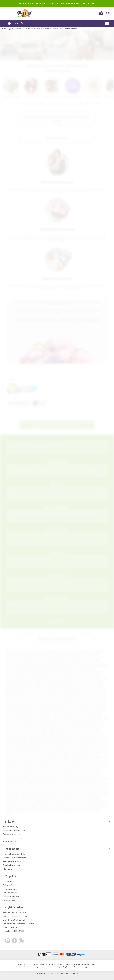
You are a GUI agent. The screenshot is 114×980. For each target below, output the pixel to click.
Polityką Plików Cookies (85, 964)
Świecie (80, 732)
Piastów (18, 788)
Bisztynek (58, 680)
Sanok (75, 725)
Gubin (102, 694)
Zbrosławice (20, 811)
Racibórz (28, 669)
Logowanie (8, 881)
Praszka (25, 790)
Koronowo (86, 767)
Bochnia (91, 680)
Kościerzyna (63, 701)
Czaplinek (10, 687)
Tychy (47, 655)
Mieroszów (46, 776)
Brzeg (57, 683)
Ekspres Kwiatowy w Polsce (15, 854)
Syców (71, 799)
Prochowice (35, 790)
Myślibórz (51, 711)
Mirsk (20, 778)
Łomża (34, 664)
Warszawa (10, 650)
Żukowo (98, 811)
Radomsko (10, 673)
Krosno (27, 673)
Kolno (20, 767)
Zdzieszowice (62, 741)
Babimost (73, 743)
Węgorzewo (35, 736)
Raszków (38, 792)
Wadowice (17, 736)
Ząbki (67, 739)
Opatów (73, 715)
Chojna (38, 685)
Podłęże (10, 720)
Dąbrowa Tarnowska (80, 687)
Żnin (90, 741)
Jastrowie (58, 762)
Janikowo (49, 762)
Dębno (9, 690)
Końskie (34, 701)
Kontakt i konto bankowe (14, 861)
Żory (40, 664)
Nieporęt (42, 713)
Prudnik (59, 720)
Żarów (73, 811)
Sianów (48, 795)
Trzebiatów (53, 734)
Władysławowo (66, 736)
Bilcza (57, 746)
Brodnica (50, 683)
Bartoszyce (89, 678)
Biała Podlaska (59, 666)
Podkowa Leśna (102, 718)
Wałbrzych (10, 657)
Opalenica (78, 783)
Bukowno (44, 750)
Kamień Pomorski (87, 697)
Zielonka (83, 741)
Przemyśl (47, 666)
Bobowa (82, 680)
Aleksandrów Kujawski (39, 743)
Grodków (50, 760)
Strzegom (10, 799)
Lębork (96, 704)
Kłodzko (104, 699)
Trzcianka (49, 804)
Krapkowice (19, 704)
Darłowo (20, 755)
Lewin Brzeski (58, 771)
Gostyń (104, 757)
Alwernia (42, 678)
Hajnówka (89, 760)
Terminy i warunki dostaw (14, 830)
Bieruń (41, 746)
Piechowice (57, 718)
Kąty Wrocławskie (51, 699)
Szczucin (21, 802)
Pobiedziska (67, 788)
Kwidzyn (81, 704)
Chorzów (40, 657)
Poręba (9, 790)
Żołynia (89, 811)
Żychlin (9, 814)
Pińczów (35, 788)
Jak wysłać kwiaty (11, 827)
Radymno (16, 792)
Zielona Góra (18, 655)
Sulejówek (37, 799)
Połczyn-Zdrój (90, 788)
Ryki (98, 792)
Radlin (8, 792)
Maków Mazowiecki (44, 708)
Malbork (97, 676)
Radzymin (67, 722)
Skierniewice (24, 671)
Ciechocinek (80, 685)
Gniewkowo (43, 757)
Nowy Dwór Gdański (88, 781)
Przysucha (11, 722)
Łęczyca (91, 774)
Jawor (67, 762)
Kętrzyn (87, 699)
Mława (27, 778)
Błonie (74, 680)
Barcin (100, 743)
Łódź (43, 650)
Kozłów (9, 704)
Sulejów (52, 732)
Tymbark (99, 804)
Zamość (26, 664)
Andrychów (52, 678)
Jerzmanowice (49, 697)
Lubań (8, 774)
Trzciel (44, 734)
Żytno (17, 743)
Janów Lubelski (12, 697)
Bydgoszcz (60, 650)
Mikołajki (22, 711)
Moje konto (58, 876)
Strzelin (19, 799)
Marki (68, 708)
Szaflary (78, 799)
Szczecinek (87, 673)
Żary (25, 678)
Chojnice (79, 676)
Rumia (81, 669)
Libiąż (75, 771)
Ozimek (38, 718)
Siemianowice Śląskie (74, 659)
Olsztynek (68, 783)
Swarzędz (62, 799)
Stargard (96, 659)
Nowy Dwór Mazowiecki (64, 713)
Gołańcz (76, 757)
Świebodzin (70, 732)
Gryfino (95, 694)
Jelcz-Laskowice (86, 762)
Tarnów (31, 657)
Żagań (66, 811)
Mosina (49, 778)
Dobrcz (28, 755)
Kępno (77, 764)
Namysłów (100, 711)
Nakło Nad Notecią (100, 778)
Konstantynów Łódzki (58, 767)
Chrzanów (56, 685)
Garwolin (85, 755)
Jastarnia (38, 697)
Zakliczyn (70, 809)
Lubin (67, 662)
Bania (72, 678)
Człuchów (46, 687)
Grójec (59, 760)
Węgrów (61, 807)
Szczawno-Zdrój (91, 732)
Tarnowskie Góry (93, 664)
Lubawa (26, 774)
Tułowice (73, 734)
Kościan (96, 767)
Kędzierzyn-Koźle (35, 666)
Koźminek (39, 769)
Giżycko (39, 692)
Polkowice (49, 720)
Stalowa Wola (20, 666)
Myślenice (41, 711)
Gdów (31, 692)
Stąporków (61, 729)
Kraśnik (29, 704)
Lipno (36, 706)
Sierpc (76, 795)
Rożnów (16, 725)
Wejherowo (90, 669)
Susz (55, 799)
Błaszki (67, 680)
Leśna (48, 771)
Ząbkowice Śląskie (89, 739)
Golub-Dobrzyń (64, 757)
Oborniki (30, 783)
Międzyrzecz (85, 708)
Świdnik (70, 676)
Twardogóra (88, 804)
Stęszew (82, 797)
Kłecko (84, 764)
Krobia (86, 769)
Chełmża (79, 750)
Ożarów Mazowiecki (63, 785)
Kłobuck (95, 699)
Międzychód (65, 776)
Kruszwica (10, 771)
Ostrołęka (37, 669)
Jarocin (23, 697)
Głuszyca (32, 757)
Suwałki (41, 662)
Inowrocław (76, 662)
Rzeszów (70, 652)
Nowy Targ (22, 715)
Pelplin (101, 785)
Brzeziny (10, 750)
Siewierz (83, 795)
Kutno (58, 673)
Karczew (15, 699)
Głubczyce (77, 692)
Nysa (52, 673)
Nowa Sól (49, 676)
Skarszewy (93, 795)
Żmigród (81, 811)
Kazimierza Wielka (68, 699)
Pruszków (48, 664)
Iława (20, 762)
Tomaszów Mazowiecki (75, 664)
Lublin (77, 650)
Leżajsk (104, 704)
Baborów (82, 743)
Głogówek (66, 692)
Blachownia (76, 746)
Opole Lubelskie (95, 715)
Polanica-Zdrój (31, 720)
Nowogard (32, 715)
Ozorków (41, 785)
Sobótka (33, 797)
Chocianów (89, 750)
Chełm (61, 664)
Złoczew (41, 811)
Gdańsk (69, 650)
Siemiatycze (57, 795)
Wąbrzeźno (24, 807)
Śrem (35, 729)
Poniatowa (102, 788)
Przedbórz (93, 720)
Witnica (54, 736)
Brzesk (64, 683)
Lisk (58, 706)
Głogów (88, 659)
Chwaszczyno (42, 753)
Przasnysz (66, 790)
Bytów (101, 683)
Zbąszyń (9, 811)
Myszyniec (70, 711)
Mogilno (35, 778)
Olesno (49, 715)
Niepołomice (32, 713)
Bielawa (41, 680)
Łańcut (89, 704)
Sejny (23, 795)
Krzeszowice (70, 704)
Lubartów (17, 774)
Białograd (21, 680)
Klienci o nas (8, 869)
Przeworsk (103, 720)
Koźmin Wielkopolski (24, 769)
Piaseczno (73, 669)
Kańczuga (54, 764)
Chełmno (10, 685)
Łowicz (18, 776)
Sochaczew (69, 727)
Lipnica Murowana (47, 706)
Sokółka (42, 797)
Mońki (42, 778)
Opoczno (82, 715)
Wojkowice (30, 809)
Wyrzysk (61, 809)
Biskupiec (65, 746)
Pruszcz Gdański (70, 720)
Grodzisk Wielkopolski (73, 694)
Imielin (31, 762)
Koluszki (28, 767)
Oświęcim (33, 678)
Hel (96, 760)
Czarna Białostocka (24, 687)
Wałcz (25, 736)
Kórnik (58, 769)
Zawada (41, 741)
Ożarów (50, 785)
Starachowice (12, 671)
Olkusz (65, 715)
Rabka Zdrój (46, 722)
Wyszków (59, 739)
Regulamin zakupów (11, 865)
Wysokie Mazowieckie (44, 739)
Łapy (53, 774)
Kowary (104, 767)
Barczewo (10, 746)
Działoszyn (101, 690)
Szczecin (50, 650)
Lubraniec (45, 774)
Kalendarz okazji (10, 900)
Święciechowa (28, 804)
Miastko (75, 708)
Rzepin (16, 795)
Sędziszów (83, 725)
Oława (41, 715)
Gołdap (53, 757)
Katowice (85, 650)
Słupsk (91, 657)
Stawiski (73, 797)
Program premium (10, 892)
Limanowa (28, 706)
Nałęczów (90, 711)
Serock (100, 725)
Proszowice (46, 790)
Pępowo (9, 788)
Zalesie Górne (22, 741)
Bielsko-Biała (96, 652)
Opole (43, 652)
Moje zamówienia (10, 889)
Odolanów (40, 783)
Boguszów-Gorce (90, 746)
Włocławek (21, 657)
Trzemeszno (60, 804)
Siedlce (38, 659)
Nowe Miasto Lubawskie (86, 713)
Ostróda (18, 718)
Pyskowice (92, 790)
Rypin (9, 795)
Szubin (54, 802)
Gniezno (9, 662)
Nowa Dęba (28, 781)
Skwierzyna (35, 727)
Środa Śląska (89, 802)
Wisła (105, 807)
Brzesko (94, 748)
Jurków (60, 697)
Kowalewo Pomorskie (97, 701)
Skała (18, 727)
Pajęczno (77, 785)
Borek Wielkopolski (22, 748)
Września (19, 739)
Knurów (9, 678)
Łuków (9, 708)
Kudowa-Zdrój (31, 771)
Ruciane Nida (27, 725)
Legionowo (18, 669)
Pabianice (10, 664)
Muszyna (87, 778)
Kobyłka (102, 764)
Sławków (17, 797)
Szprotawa (10, 734)
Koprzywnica (75, 767)
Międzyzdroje (97, 708)
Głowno (94, 755)
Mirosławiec (11, 778)
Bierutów (49, 746)
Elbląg (90, 655)
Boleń (31, 683)
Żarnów (33, 741)
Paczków (47, 718)
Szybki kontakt (58, 907)
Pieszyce (27, 788)
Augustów (63, 678)
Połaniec (19, 720)
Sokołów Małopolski (84, 727)
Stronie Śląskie (94, 797)
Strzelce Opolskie (93, 729)
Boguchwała (21, 683)
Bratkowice (39, 683)
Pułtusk (83, 790)
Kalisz (56, 657)
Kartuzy (39, 699)
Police (41, 720)
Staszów (65, 797)
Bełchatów (71, 666)
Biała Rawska (101, 678)
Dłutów (16, 690)
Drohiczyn (46, 755)
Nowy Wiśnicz (19, 783)
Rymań (105, 792)
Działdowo (56, 755)
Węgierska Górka (49, 807)
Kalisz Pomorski (71, 697)
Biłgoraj (49, 680)
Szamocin (87, 799)
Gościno (9, 760)
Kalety (27, 764)
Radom (51, 652)
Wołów (45, 809)
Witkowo (10, 809)
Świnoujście (98, 673)
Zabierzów (75, 739)
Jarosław (18, 678)
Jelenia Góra (28, 659)
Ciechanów (67, 673)
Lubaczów (99, 771)
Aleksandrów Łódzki (59, 743)
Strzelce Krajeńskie (76, 729)
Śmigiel (79, 802)
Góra (16, 760)
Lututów (17, 708)
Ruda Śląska (38, 655)
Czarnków (54, 753)
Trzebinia (64, 734)
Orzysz (103, 783)
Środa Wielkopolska (47, 729)
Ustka (88, 734)
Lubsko (103, 706)
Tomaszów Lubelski (32, 734)
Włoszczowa (79, 736)
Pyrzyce (36, 722)
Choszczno (30, 753)
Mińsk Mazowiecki (36, 676)
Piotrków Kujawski (78, 718)
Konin (56, 659)
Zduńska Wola (12, 676)
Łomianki (10, 776)
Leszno (19, 664)
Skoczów (103, 795)
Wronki (53, 809)
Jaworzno (82, 657)
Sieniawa (68, 795)
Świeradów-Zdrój (13, 804)
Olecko (49, 783)
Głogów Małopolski (52, 692)
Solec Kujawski (53, 797)
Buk (17, 750)
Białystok (95, 650)
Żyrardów (88, 676)
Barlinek (79, 678)
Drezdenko (69, 690)
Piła (61, 659)
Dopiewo (36, 755)
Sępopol (93, 725)
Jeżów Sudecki (100, 762)
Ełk (55, 664)
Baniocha (92, 743)
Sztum (19, 734)
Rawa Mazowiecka (96, 722)
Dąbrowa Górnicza (78, 655)
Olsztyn (16, 652)
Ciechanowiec (68, 685)
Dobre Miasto (27, 690)
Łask (58, 774)
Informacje (58, 849)
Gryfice (87, 694)
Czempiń (84, 753)
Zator (87, 809)
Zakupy (58, 821)
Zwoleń (10, 743)
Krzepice (20, 771)
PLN (16, 23)
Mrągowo (31, 711)
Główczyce (11, 757)
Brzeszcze (104, 748)
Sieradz (45, 673)
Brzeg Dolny (84, 748)
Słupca (25, 797)
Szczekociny (11, 802)
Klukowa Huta (23, 701)
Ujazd (8, 807)
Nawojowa (10, 713)
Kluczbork (11, 701)
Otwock (77, 673)
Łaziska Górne (68, 774)
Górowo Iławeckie (28, 760)
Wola (38, 809)
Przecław (83, 720)
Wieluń (77, 807)
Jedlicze (74, 762)
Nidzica (19, 781)
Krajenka (66, 769)
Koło (35, 767)
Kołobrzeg (36, 673)
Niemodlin (20, 713)
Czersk (92, 753)
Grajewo (41, 760)
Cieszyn (91, 685)
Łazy (77, 774)
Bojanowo (103, 746)
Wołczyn (99, 736)
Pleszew (49, 788)
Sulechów (35, 732)
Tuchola (70, 804)
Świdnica (81, 666)
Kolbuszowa (11, 767)
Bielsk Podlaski (30, 746)
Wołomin (10, 739)
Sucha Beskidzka (22, 732)
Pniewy (57, 788)
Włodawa (19, 809)
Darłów (94, 687)
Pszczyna (21, 722)
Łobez (64, 706)
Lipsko (91, 771)
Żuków (97, 741)
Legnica (63, 657)
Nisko (50, 713)
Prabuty (17, 790)
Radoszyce (57, 722)
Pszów (75, 790)
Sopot (28, 729)
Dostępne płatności (11, 834)
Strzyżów (10, 732)
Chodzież (99, 750)
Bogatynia (10, 683)
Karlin (23, 699)
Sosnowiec (60, 652)
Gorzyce (30, 694)
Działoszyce (89, 690)
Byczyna (93, 683)
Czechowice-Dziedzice (69, 753)
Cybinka (99, 685)
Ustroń (95, 734)
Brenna (59, 748)
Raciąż (101, 790)
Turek (81, 734)
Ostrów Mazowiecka (15, 785)
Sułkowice (47, 799)
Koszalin (48, 657)
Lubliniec (87, 706)
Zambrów (79, 809)
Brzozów (72, 683)
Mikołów (23, 676)
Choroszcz (19, 753)
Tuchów (78, 804)
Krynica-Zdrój (57, 704)
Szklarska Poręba (43, 802)
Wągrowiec (35, 807)
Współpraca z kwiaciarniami (15, 858)
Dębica (19, 673)
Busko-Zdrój (83, 683)
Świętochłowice (50, 669)
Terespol (39, 804)
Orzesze (95, 783)
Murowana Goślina (73, 778)
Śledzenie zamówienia (12, 896)
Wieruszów (86, 807)
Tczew (10, 666)
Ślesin (72, 802)
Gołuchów (85, 757)
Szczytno (30, 802)
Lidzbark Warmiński (14, 706)
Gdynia (103, 650)
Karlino (62, 764)
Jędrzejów (10, 764)
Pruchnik (57, 790)
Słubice (59, 727)
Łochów (72, 706)
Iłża (25, 762)
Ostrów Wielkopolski (54, 662)
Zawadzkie (96, 809)
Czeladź (37, 687)
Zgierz (96, 666)
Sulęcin (44, 732)
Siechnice (10, 727)
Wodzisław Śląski (39, 671)
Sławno (45, 727)
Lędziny (68, 771)
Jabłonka (39, 762)
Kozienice (10, 769)
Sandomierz (66, 725)
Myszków (60, 711)
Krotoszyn (95, 769)
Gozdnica (39, 694)
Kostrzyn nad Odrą (78, 701)
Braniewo (50, 748)
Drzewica (79, 690)
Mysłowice (47, 659)
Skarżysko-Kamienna (93, 671)
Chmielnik (19, 685)
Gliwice (78, 652)
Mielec (105, 664)
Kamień (35, 764)
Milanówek (77, 776)
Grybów (66, 760)
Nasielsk (10, 781)
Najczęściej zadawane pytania (15, 838)
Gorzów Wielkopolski (60, 655)
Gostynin (95, 757)
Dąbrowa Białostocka (61, 687)
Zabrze (86, 652)
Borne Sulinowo (38, 748)
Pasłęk (94, 785)
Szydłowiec (63, 802)
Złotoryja (50, 811)
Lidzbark (83, 771)
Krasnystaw (77, 769)
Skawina (25, 727)
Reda (52, 792)
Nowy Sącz (16, 659)
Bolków (9, 748)
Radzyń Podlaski (79, 722)
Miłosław (93, 776)
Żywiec (25, 743)
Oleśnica (57, 715)
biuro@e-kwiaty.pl (17, 920)
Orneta (87, 783)
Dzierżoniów (22, 692)
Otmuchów (28, 718)
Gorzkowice (20, 694)
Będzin (89, 666)
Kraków (19, 650)
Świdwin (60, 732)
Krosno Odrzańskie (42, 704)
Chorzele (46, 685)
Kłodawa (93, 764)
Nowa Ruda (39, 781)
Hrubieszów (11, 762)
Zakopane (10, 741)
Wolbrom (90, 736)
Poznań (37, 650)
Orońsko (10, 718)
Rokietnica (70, 792)
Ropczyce (80, 792)
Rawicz (46, 792)
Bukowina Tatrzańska (29, 750)
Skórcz (9, 797)
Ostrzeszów (30, 785)
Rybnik (28, 655)
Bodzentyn (100, 680)
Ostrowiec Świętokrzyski (25, 662)
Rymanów (55, 725)
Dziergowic (11, 692)
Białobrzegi (11, 680)
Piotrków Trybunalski (92, 662)
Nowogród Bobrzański (68, 781)
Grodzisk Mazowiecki (53, 694)
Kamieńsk (44, 764)
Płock (97, 655)
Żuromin (105, 741)
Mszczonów (59, 778)
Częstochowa (33, 652)
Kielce (8, 652)
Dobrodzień (39, 690)
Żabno (101, 739)
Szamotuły (97, 799)
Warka (15, 807)
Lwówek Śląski (28, 708)
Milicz (85, 776)
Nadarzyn (80, 711)
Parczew (86, 785)
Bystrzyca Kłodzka (57, 750)
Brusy (66, 748)
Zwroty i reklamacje (11, 841)
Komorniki (43, 767)
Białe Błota (31, 680)
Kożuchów (49, 769)
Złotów (59, 811)
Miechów (36, 776)
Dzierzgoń (66, 755)
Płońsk (91, 718)
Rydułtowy (90, 792)
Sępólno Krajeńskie (35, 795)
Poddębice (78, 788)
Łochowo (100, 774)
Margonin (26, 776)
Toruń (23, 652)
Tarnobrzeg (78, 671)
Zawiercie (63, 669)
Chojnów (10, 753)
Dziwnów (76, 755)
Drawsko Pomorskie (54, 690)
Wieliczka (45, 736)
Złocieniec (31, 811)
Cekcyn (70, 750)
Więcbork (96, 807)
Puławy (51, 671)
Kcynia (70, 764)
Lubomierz (35, 774)
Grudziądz (72, 657)
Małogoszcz (59, 708)
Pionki (66, 718)
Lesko (42, 771)
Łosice (79, 706)
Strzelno (27, 799)
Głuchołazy (22, 757)
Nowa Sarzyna (52, 781)
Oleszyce (58, 783)
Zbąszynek (50, 741)
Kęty (80, 699)
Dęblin (101, 687)
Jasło (30, 697)
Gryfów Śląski (77, 760)
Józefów (19, 764)
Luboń (95, 706)
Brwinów (74, 748)
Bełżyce (19, 746)
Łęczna (84, 774)
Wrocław (28, 650)
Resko (8, 725)
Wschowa (29, 739)
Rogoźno (60, 792)
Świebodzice (102, 802)
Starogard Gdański (63, 671)
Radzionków (27, 792)
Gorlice (96, 692)
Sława (52, 727)
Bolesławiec (60, 676)
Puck (29, 722)
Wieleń (69, 807)
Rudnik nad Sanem (41, 725)
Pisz (42, 788)
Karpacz (30, 699)
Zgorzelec (74, 741)
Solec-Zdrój (19, 729)
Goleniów (87, 692)
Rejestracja (8, 885)
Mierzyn (55, 776)
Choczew (29, 685)
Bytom (9, 655)
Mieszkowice (11, 711)
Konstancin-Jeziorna (48, 701)
